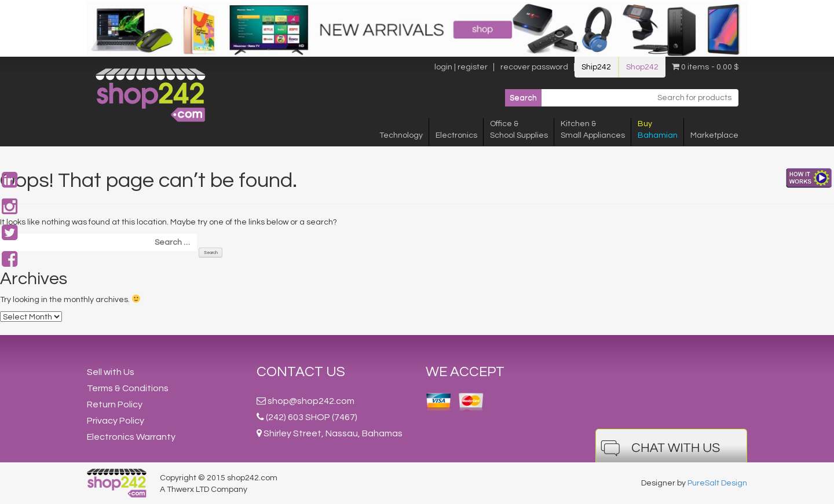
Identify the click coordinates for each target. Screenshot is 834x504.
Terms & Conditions (128, 388)
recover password (534, 67)
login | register (461, 67)
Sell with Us (111, 372)
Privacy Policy (116, 421)
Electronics (456, 135)
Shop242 (642, 67)
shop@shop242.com (311, 401)
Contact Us (301, 372)
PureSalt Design (717, 483)
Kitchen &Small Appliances (593, 130)
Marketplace (714, 135)
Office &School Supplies (519, 130)
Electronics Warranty (131, 437)
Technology (401, 135)
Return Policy (115, 404)
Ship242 (596, 67)
